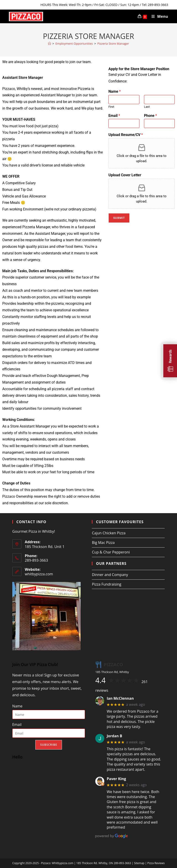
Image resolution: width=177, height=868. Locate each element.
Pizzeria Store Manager (113, 44)
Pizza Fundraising (106, 584)
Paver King (116, 779)
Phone (150, 116)
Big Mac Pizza (103, 543)
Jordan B (114, 736)
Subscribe (49, 745)
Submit (119, 218)
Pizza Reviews (156, 863)
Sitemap (139, 863)
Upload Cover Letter (125, 175)
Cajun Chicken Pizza (109, 533)
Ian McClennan (120, 698)
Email (114, 116)
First (111, 107)
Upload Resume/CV (126, 135)
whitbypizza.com (39, 574)
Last (147, 107)
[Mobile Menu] (158, 16)
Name (115, 91)
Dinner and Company (110, 575)
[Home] (50, 44)
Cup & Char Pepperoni (111, 552)
